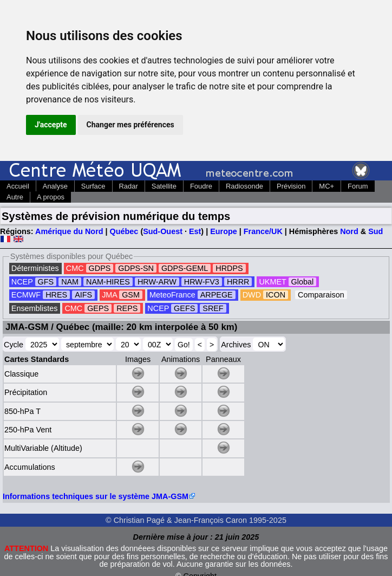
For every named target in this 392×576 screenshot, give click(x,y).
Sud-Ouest (163, 231)
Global (303, 282)
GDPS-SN (136, 268)
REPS (127, 308)
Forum (358, 186)
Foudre (201, 186)
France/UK (263, 231)
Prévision (291, 186)
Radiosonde (244, 186)
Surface (93, 186)
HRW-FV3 (202, 282)
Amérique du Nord (69, 231)
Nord (349, 231)
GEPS (98, 308)
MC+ (326, 186)
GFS (46, 282)
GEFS (184, 308)
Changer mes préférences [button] (130, 125)
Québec (124, 231)
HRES (56, 295)
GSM (131, 295)
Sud (375, 231)
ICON (276, 295)
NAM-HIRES (108, 282)
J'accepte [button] (51, 125)
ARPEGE (217, 295)
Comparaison (321, 295)
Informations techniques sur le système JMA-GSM (96, 496)
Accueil (18, 186)
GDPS (100, 268)
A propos (51, 197)
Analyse (55, 186)
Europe (224, 231)
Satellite (164, 186)
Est (195, 231)
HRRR (238, 282)
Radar (129, 186)
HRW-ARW (157, 282)
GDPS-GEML (185, 268)
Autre (15, 197)
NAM (70, 282)
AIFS (83, 295)
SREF (213, 308)
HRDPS (229, 268)
